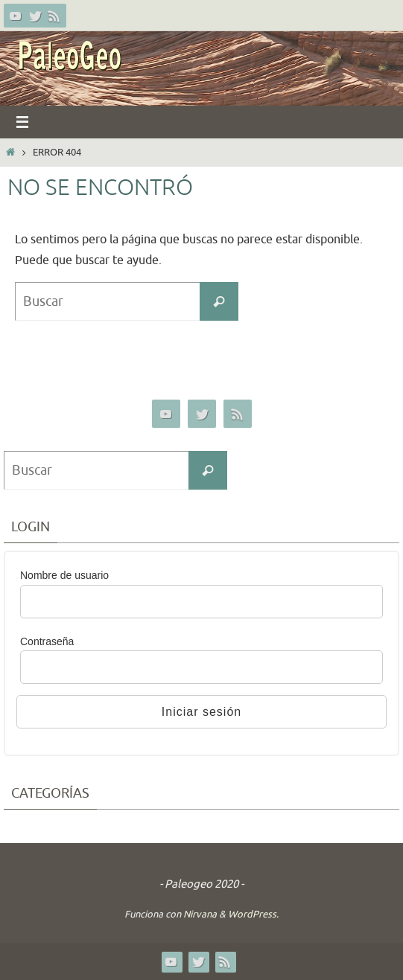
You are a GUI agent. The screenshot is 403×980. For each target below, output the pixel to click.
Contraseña (47, 641)
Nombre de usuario (64, 575)
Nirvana (200, 914)
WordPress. (253, 914)
